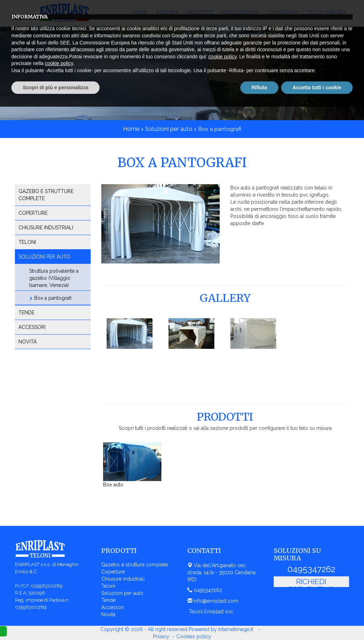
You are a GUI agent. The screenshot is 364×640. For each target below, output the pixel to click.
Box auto (113, 485)
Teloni (27, 242)
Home (140, 12)
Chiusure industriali (46, 228)
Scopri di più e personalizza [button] (55, 620)
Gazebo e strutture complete (46, 195)
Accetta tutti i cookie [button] (317, 620)
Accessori (32, 327)
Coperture (33, 213)
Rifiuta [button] (259, 620)
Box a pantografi (53, 298)
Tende (26, 313)
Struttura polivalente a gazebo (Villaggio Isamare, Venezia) (54, 278)
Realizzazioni (239, 12)
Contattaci (283, 12)
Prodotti (199, 12)
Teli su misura (326, 12)
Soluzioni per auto (169, 129)
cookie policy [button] (222, 590)
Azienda (167, 12)
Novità (28, 342)
